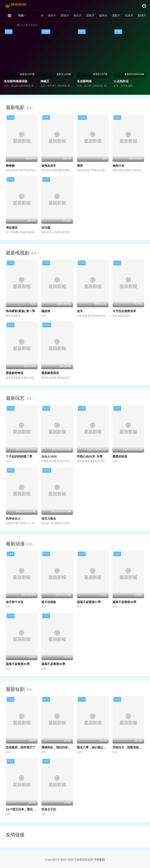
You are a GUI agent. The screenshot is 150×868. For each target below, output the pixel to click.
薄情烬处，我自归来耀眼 (58, 747)
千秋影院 (99, 860)
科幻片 (78, 15)
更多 (30, 108)
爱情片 (65, 15)
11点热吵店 (121, 81)
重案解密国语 (50, 373)
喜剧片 (116, 15)
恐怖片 (90, 15)
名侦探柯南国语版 (16, 81)
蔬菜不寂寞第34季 (53, 664)
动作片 (52, 15)
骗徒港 (46, 311)
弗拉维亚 (12, 228)
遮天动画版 (49, 602)
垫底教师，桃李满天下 (21, 747)
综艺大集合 (49, 519)
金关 (80, 311)
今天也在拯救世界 (124, 311)
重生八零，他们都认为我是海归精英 (100, 747)
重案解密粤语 (15, 373)
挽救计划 (118, 166)
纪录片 (129, 15)
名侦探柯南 (84, 81)
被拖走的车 (49, 166)
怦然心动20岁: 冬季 (90, 456)
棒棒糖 (10, 166)
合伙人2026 (49, 456)
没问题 (46, 228)
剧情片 (142, 15)
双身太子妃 (49, 809)
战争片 (103, 15)
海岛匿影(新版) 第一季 (20, 311)
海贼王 (45, 81)
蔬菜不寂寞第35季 (18, 664)
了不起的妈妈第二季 (19, 456)
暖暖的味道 (120, 456)
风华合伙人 (13, 519)
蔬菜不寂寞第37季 (89, 602)
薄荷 (80, 166)
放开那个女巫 (15, 602)
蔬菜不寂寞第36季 (124, 602)
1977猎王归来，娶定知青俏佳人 (27, 809)
